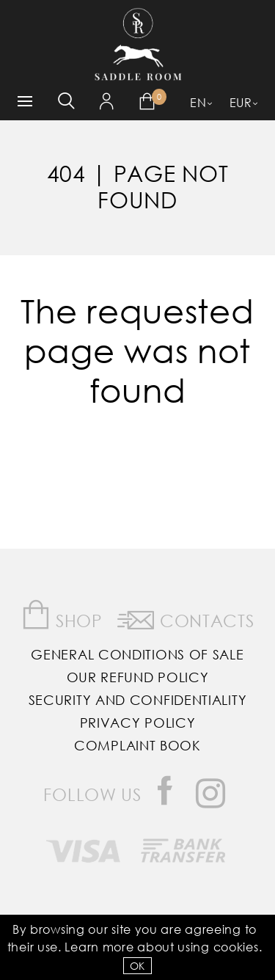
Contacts (186, 618)
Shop (62, 615)
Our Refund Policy (138, 677)
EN (198, 102)
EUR (241, 102)
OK (137, 966)
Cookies (236, 947)
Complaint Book (137, 745)
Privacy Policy (138, 723)
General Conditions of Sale (137, 654)
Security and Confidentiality (138, 700)
